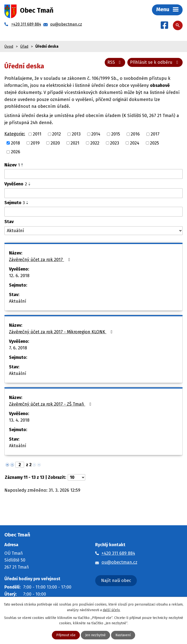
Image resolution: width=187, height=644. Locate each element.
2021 (75, 143)
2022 (95, 143)
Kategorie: (15, 134)
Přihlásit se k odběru (155, 62)
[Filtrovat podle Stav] (93, 231)
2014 (96, 134)
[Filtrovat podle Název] (93, 174)
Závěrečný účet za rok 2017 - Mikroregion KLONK (62, 332)
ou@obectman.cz (119, 562)
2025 (154, 143)
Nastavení (123, 635)
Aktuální (18, 301)
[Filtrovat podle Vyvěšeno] (93, 193)
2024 (135, 143)
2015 (116, 134)
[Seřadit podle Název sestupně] (22, 166)
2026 (16, 152)
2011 (37, 134)
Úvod (9, 46)
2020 (55, 143)
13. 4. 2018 (19, 420)
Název (12, 165)
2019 (35, 143)
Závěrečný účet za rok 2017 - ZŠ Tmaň (51, 404)
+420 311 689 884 (118, 553)
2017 (155, 134)
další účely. (112, 610)
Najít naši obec (116, 581)
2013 (76, 134)
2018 (15, 143)
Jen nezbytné (95, 635)
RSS (115, 62)
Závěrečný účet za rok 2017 (40, 260)
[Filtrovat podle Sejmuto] (93, 212)
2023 (115, 143)
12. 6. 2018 (19, 276)
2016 (135, 134)
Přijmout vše (66, 635)
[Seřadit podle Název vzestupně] (22, 164)
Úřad (24, 46)
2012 (56, 134)
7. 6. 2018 (18, 348)
